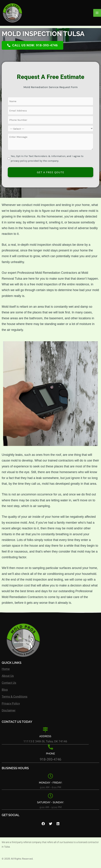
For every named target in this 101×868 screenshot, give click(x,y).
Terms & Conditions (15, 697)
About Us (8, 676)
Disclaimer (9, 710)
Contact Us (9, 683)
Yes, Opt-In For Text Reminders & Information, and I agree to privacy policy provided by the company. (47, 159)
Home (6, 669)
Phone (50, 754)
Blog (5, 690)
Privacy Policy (11, 703)
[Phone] (50, 747)
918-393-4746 (50, 759)
